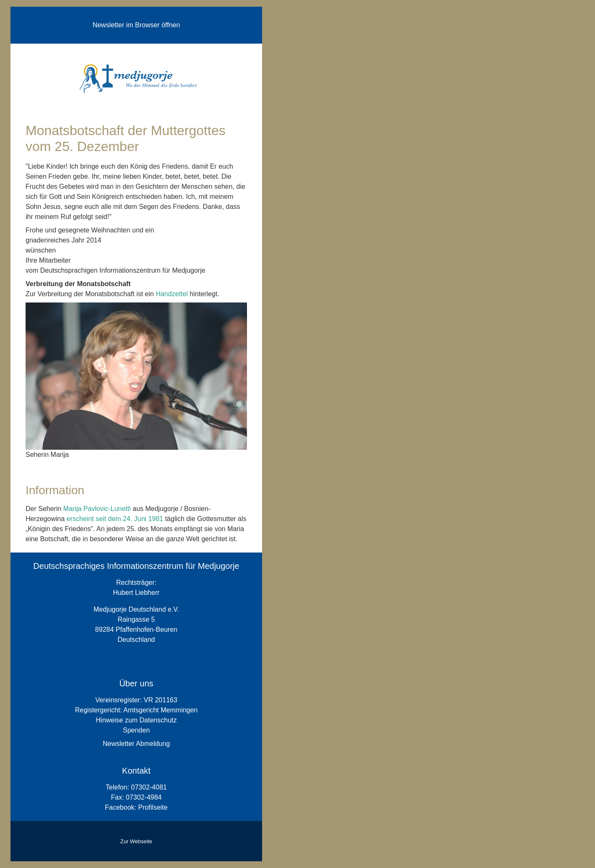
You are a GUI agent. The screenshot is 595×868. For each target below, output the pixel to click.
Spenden (136, 730)
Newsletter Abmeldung (136, 744)
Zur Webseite (136, 841)
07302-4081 (149, 787)
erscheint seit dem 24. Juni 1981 (115, 519)
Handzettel (172, 294)
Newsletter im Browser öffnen (136, 25)
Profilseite (153, 807)
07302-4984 (144, 797)
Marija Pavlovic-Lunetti (97, 509)
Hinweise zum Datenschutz (136, 720)
